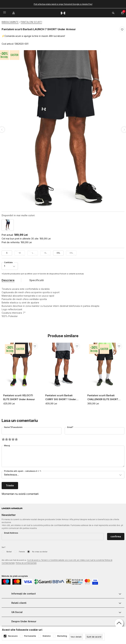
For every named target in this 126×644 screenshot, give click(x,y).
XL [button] (46, 252)
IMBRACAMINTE (10, 22)
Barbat (9, 551)
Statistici (47, 636)
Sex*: (4, 546)
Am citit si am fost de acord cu (57, 561)
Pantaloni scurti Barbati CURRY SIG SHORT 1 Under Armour (61, 397)
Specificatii (37, 279)
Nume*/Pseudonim (13, 426)
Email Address (11, 532)
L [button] (33, 252)
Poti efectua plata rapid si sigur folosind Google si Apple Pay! (63, 4)
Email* (70, 426)
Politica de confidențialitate (26, 562)
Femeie (22, 551)
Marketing (62, 636)
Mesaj (7, 445)
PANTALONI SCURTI (31, 22)
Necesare (13, 636)
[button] (122, 37)
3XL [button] (71, 252)
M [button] (20, 252)
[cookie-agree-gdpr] (94, 637)
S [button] (7, 252)
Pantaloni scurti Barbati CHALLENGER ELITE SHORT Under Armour (103, 397)
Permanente (30, 636)
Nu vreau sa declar (40, 551)
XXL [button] (58, 252)
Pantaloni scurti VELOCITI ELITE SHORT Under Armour (19, 396)
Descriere (8, 279)
